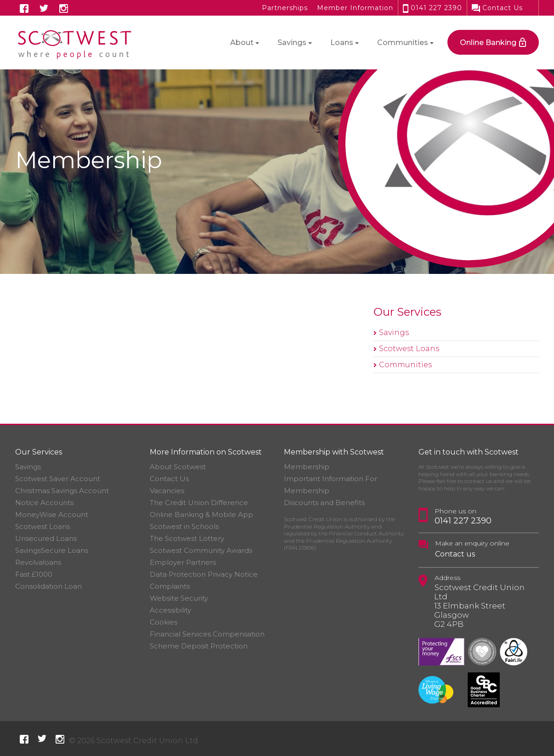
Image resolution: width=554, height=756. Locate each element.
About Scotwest (178, 467)
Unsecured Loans (46, 538)
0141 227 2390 (432, 8)
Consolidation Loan (48, 586)
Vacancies (167, 491)
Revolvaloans (38, 562)
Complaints (170, 586)
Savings (394, 333)
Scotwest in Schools (184, 526)
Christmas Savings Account (62, 491)
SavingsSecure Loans (52, 550)
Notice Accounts (44, 503)
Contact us (455, 554)
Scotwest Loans (409, 349)
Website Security (179, 598)
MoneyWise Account (52, 514)
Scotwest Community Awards (201, 550)
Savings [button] (292, 43)
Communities (405, 365)
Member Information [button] (355, 8)
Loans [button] (342, 43)
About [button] (242, 43)
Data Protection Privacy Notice (204, 574)
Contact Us (497, 8)
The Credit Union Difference (199, 503)
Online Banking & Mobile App (201, 514)
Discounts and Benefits (324, 503)
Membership (307, 467)
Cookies (164, 622)
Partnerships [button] (285, 8)
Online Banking (488, 43)
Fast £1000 (34, 574)
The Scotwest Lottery (187, 538)
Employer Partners (183, 562)
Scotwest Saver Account (58, 479)
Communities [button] (403, 43)
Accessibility (170, 610)
